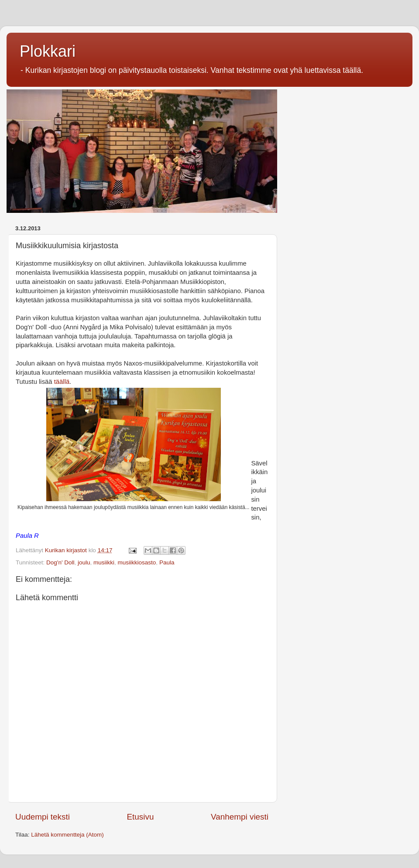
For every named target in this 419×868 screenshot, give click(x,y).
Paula (167, 562)
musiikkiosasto (137, 562)
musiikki (104, 562)
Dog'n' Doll (60, 562)
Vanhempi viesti (240, 817)
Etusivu (141, 817)
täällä (62, 382)
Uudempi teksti (43, 817)
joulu (84, 562)
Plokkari (48, 51)
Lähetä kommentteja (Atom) (67, 835)
